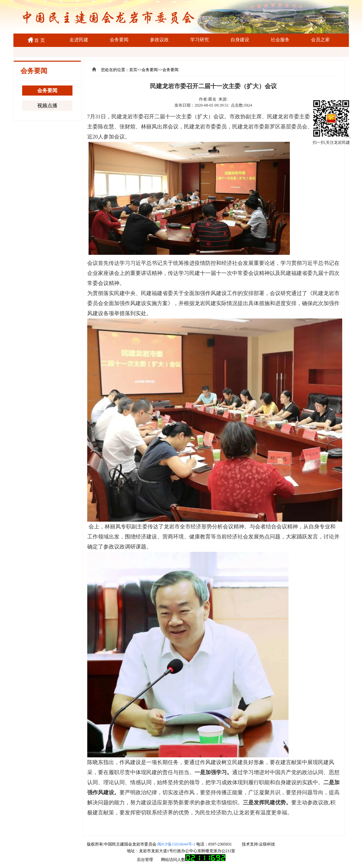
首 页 (38, 40)
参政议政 (159, 40)
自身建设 (240, 40)
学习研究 (200, 40)
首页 (133, 70)
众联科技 (267, 844)
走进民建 (79, 40)
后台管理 (145, 860)
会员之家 (320, 40)
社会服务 (280, 40)
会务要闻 (119, 40)
